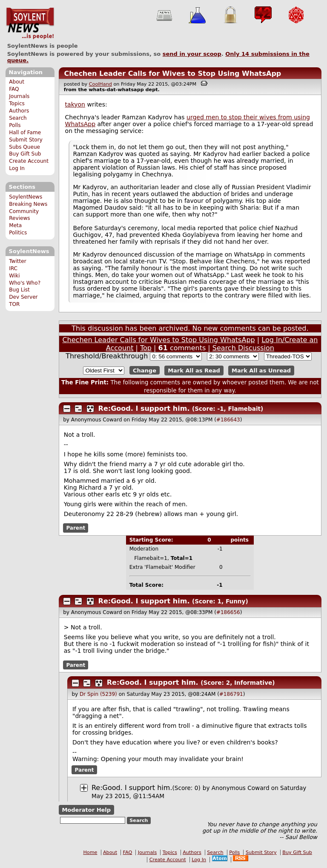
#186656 (228, 612)
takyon (75, 104)
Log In (17, 168)
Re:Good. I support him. (144, 408)
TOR (14, 304)
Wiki (14, 276)
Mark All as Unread (261, 371)
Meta (15, 225)
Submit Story (26, 140)
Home (90, 852)
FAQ (14, 89)
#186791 (231, 694)
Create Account (29, 161)
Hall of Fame (25, 133)
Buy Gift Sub (25, 154)
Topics (17, 104)
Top (146, 348)
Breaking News (28, 204)
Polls (15, 125)
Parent (76, 528)
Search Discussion (243, 348)
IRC (13, 268)
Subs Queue (24, 147)
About (17, 82)
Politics (18, 233)
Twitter (17, 261)
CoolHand (100, 84)
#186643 (228, 420)
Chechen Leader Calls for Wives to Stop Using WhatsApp (172, 74)
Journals (19, 96)
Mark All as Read (194, 371)
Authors (19, 111)
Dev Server (23, 297)
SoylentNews (30, 23)
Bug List (19, 290)
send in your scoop (192, 54)
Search (18, 118)
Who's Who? (25, 283)
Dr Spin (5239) (98, 694)
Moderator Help (86, 810)
